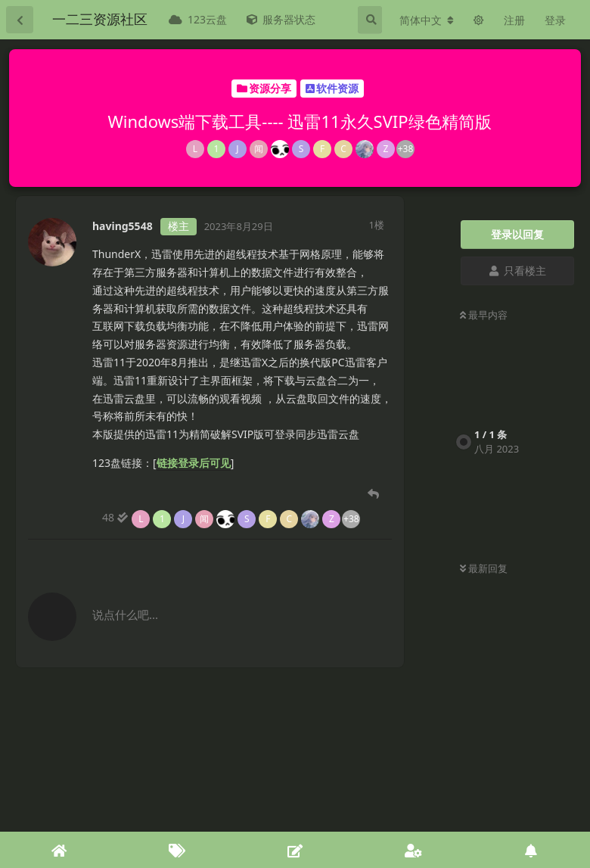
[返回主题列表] (20, 20)
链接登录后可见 (194, 463)
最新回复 (484, 568)
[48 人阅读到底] (231, 518)
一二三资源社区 (100, 19)
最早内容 (484, 315)
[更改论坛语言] (427, 20)
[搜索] (370, 20)
